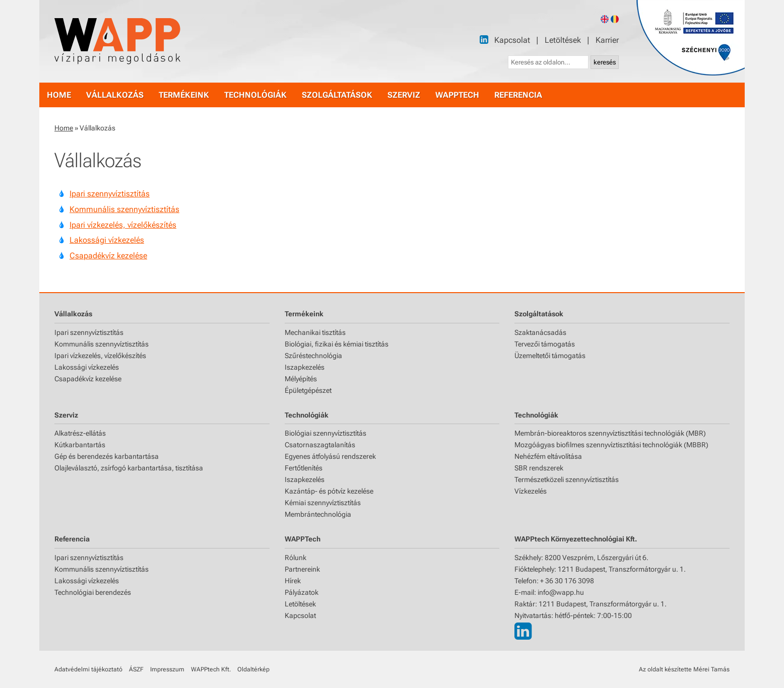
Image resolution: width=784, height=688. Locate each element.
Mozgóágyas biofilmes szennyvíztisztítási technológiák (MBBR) (611, 445)
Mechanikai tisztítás (315, 332)
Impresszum (167, 669)
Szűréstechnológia (313, 356)
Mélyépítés (301, 379)
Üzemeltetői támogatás (550, 356)
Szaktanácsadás (540, 332)
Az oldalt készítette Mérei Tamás (684, 669)
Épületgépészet (308, 390)
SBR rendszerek (539, 468)
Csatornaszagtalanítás (320, 445)
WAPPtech (457, 95)
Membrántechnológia (318, 514)
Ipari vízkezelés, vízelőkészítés (123, 225)
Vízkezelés (531, 491)
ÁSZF (136, 669)
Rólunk (296, 558)
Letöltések (563, 40)
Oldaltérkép (253, 669)
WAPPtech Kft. (211, 669)
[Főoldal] (117, 41)
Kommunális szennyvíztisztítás (124, 209)
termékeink (184, 95)
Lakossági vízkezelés (107, 240)
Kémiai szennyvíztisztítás (323, 503)
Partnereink (302, 569)
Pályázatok (302, 592)
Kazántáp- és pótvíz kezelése (329, 491)
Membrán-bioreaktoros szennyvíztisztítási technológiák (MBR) (610, 433)
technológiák (255, 95)
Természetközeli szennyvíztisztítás (567, 479)
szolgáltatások (337, 95)
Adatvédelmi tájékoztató (88, 669)
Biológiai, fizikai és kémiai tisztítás (337, 344)
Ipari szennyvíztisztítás (110, 194)
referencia (518, 95)
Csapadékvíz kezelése (108, 256)
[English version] (605, 19)
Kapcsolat (512, 40)
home (59, 95)
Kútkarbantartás (80, 445)
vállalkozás (115, 95)
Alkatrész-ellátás (80, 433)
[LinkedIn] (484, 39)
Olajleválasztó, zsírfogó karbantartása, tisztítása (129, 468)
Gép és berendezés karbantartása (107, 456)
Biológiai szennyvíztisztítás (325, 433)
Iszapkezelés (305, 367)
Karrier (607, 40)
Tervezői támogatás (545, 344)
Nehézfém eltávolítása (548, 456)
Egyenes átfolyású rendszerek (330, 456)
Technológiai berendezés (93, 592)
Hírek (293, 581)
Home (64, 128)
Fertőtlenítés (304, 468)
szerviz (404, 95)
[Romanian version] (615, 19)
